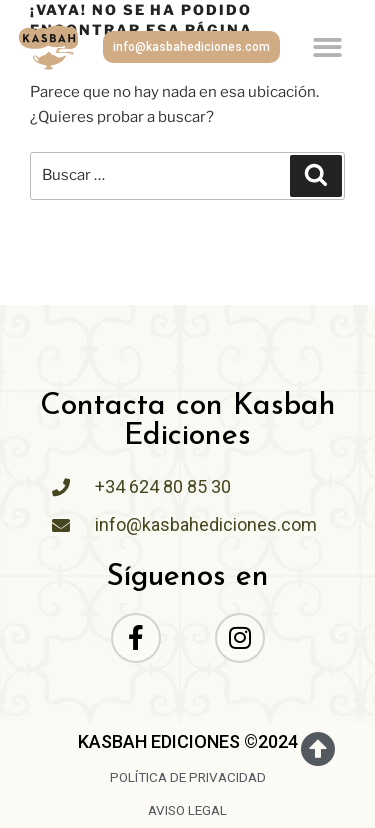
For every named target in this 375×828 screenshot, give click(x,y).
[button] (328, 47)
